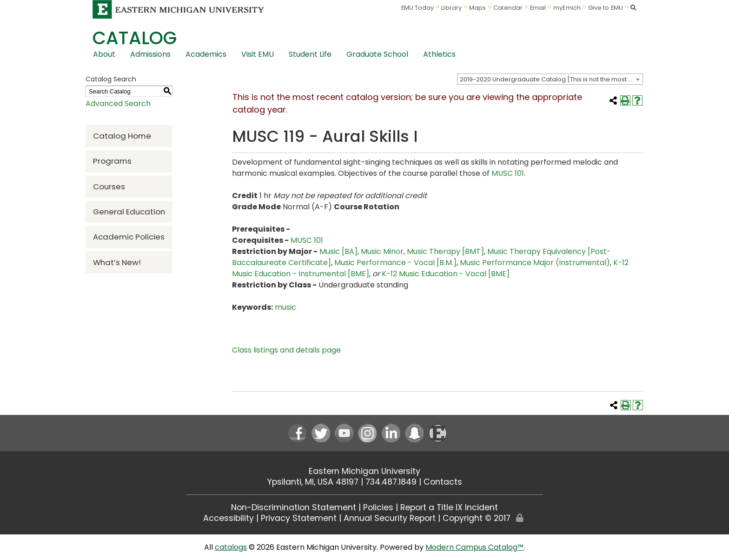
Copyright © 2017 (477, 518)
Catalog (135, 38)
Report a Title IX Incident (449, 507)
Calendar (508, 8)
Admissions (150, 54)
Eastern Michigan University (364, 471)
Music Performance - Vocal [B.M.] (395, 263)
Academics (206, 54)
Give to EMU (606, 8)
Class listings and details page (286, 350)
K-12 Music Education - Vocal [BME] (446, 274)
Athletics (439, 54)
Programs (112, 161)
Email (538, 8)
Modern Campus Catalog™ (474, 547)
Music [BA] (338, 251)
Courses (109, 187)
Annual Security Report (390, 518)
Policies (378, 507)
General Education (129, 212)
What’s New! (117, 262)
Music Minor (382, 251)
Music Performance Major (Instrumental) (535, 263)
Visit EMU (258, 54)
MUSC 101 (508, 173)
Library (451, 8)
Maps (477, 8)
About (104, 54)
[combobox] (550, 79)
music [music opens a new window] (285, 307)
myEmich (567, 8)
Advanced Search (118, 103)
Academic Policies (129, 237)
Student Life (310, 54)
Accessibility (229, 518)
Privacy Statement (299, 518)
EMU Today (418, 8)
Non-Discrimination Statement (294, 507)
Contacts (443, 482)
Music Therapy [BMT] (445, 251)
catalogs (231, 547)
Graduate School (377, 54)
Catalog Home (122, 136)
